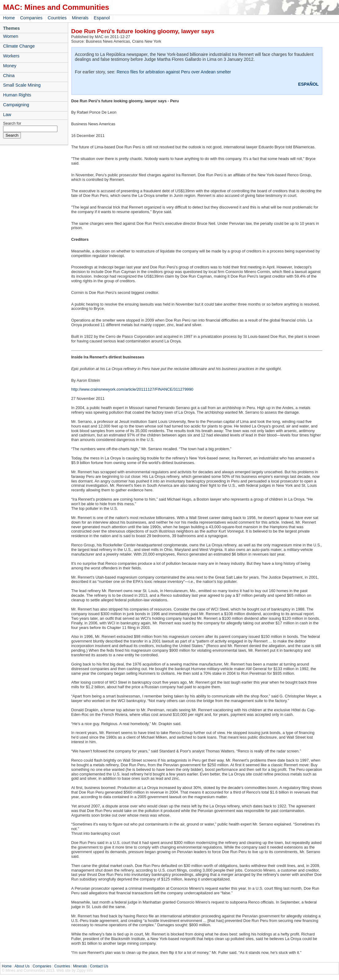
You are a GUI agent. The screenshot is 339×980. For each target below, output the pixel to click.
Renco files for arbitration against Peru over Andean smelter (174, 72)
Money (10, 66)
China (9, 76)
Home (9, 18)
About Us (22, 966)
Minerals (80, 18)
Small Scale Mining (22, 85)
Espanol (102, 18)
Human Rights (17, 95)
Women (11, 36)
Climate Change (19, 46)
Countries (57, 18)
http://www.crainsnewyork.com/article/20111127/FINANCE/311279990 (132, 389)
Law (7, 115)
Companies (31, 18)
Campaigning (16, 105)
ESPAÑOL (308, 84)
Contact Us (99, 966)
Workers (11, 56)
